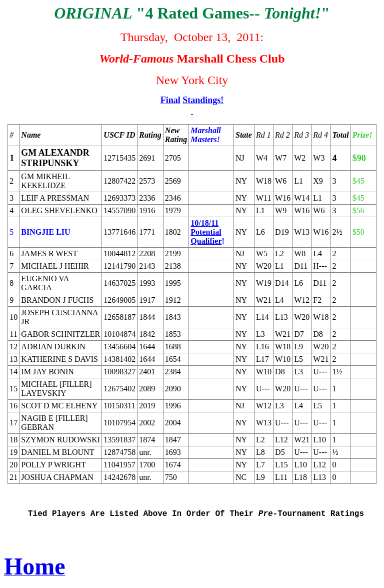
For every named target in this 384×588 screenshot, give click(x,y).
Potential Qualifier (206, 236)
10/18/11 (204, 223)
